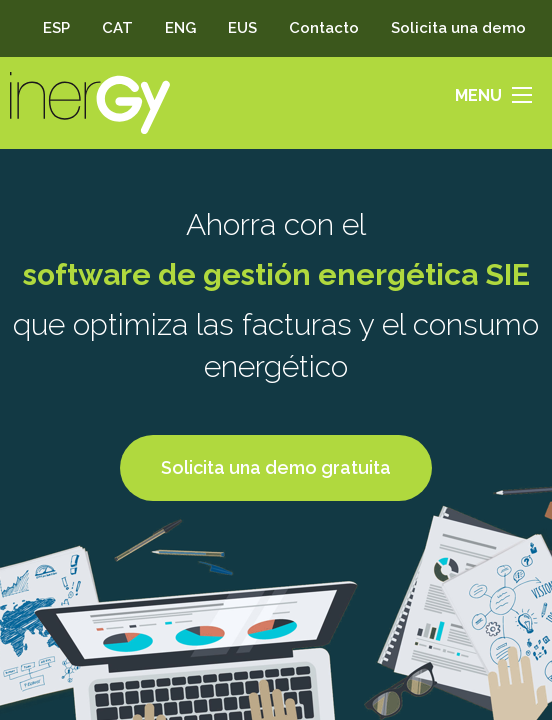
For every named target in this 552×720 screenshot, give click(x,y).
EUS (242, 28)
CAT (117, 28)
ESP (56, 28)
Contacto (324, 28)
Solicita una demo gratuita (276, 467)
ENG (180, 28)
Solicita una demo (458, 28)
